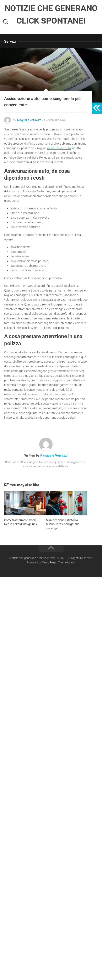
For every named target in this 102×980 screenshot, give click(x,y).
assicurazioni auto (59, 148)
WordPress (50, 562)
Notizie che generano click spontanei (51, 14)
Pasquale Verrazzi (29, 120)
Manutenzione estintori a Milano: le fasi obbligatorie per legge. (63, 524)
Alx (73, 562)
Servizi (10, 41)
